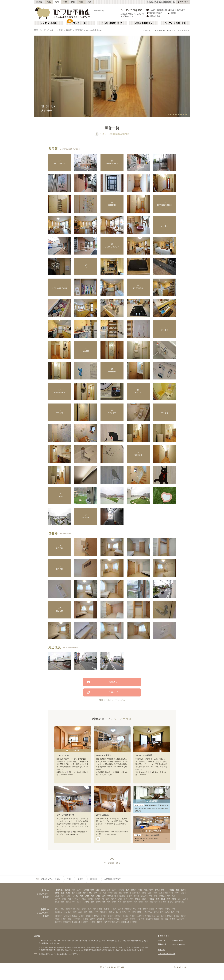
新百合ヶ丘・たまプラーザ (120, 912)
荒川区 (176, 916)
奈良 (98, 896)
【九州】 (86, 902)
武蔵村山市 (125, 922)
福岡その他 (180, 902)
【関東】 (121, 890)
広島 (157, 899)
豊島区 (96, 916)
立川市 (133, 919)
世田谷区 (59, 916)
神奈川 (134, 890)
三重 (79, 893)
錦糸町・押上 (170, 909)
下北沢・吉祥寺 (117, 909)
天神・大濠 (138, 902)
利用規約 (161, 950)
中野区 (103, 916)
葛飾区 (184, 916)
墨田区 (71, 919)
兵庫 (93, 896)
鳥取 (174, 899)
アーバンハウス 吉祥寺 (147, 835)
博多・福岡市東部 (125, 902)
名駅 (95, 893)
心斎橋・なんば (133, 896)
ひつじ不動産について (112, 23)
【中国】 (151, 899)
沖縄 (103, 902)
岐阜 (63, 893)
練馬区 (125, 916)
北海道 (39, 2)
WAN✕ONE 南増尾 (144, 755)
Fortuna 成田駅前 (104, 755)
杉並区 (67, 916)
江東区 (169, 916)
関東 (57, 2)
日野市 (85, 922)
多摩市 (173, 919)
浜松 (150, 893)
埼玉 (146, 890)
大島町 (134, 922)
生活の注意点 (153, 16)
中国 (81, 2)
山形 (98, 890)
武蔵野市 (101, 919)
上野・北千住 (104, 909)
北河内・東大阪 (94, 899)
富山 (90, 893)
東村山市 (115, 922)
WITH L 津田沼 (102, 815)
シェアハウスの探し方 (156, 10)
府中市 (116, 919)
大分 (98, 902)
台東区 (140, 916)
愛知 (177, 890)
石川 (74, 893)
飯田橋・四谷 (131, 909)
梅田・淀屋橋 (120, 896)
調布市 (93, 919)
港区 (64, 919)
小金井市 (141, 919)
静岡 (57, 893)
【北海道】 (60, 890)
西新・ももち (168, 902)
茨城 (162, 890)
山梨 (68, 893)
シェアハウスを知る (131, 10)
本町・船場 (153, 896)
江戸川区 (148, 916)
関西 (73, 2)
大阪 (81, 896)
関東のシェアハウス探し (45, 30)
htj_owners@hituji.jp (177, 944)
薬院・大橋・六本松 (153, 902)
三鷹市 (85, 919)
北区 (163, 916)
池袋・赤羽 (81, 909)
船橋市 (69, 30)
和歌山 (110, 896)
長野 (183, 890)
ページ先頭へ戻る (112, 863)
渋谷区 (118, 916)
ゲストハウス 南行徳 (65, 815)
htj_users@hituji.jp (176, 940)
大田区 (82, 916)
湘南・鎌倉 (137, 912)
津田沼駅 (79, 30)
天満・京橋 (171, 896)
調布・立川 (78, 912)
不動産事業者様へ (144, 23)
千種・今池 (113, 893)
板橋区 (74, 916)
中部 (65, 2)
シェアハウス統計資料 (175, 23)
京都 (87, 896)
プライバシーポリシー (167, 954)
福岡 (92, 902)
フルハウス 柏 (63, 755)
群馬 (157, 890)
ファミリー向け (80, 23)
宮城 (92, 890)
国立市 (58, 922)
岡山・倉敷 (60, 902)
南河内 (114, 899)
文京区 (58, 919)
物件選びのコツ (154, 13)
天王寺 (144, 896)
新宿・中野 (71, 909)
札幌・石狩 (76, 890)
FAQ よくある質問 (176, 10)
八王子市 (181, 919)
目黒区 (133, 916)
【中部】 (171, 890)
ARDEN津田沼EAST (95, 30)
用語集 (172, 13)
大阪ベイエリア (74, 899)
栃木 (151, 890)
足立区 (111, 916)
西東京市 (66, 922)
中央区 (78, 919)
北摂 (84, 899)
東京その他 (175, 912)
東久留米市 (76, 922)
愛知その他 (169, 893)
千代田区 (124, 919)
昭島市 (100, 922)
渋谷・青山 (60, 909)
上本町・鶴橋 (61, 899)
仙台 (108, 890)
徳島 (169, 899)
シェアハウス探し (49, 23)
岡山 (163, 899)
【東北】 (86, 890)
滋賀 (104, 896)
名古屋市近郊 (135, 893)
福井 (85, 893)
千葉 (61, 30)
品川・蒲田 (92, 909)
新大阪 (162, 896)
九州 (90, 2)
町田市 (149, 919)
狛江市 (92, 922)
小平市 (109, 919)
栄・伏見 (103, 893)
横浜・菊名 (88, 912)
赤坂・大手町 (143, 909)
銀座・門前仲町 (157, 909)
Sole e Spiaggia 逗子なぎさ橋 (151, 805)
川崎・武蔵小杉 (101, 912)
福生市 (107, 922)
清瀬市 (156, 919)
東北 (49, 2)
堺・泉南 (106, 899)
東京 (127, 890)
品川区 (156, 916)
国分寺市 (164, 919)
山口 (180, 899)
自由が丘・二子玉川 (63, 912)
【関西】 (75, 896)
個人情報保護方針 (63, 954)
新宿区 (89, 916)
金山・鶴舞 (123, 893)
